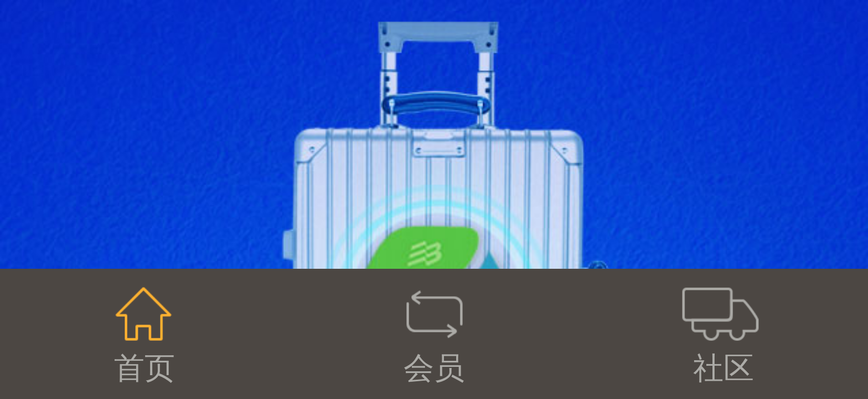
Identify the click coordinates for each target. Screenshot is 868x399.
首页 (144, 333)
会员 (434, 333)
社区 (723, 333)
